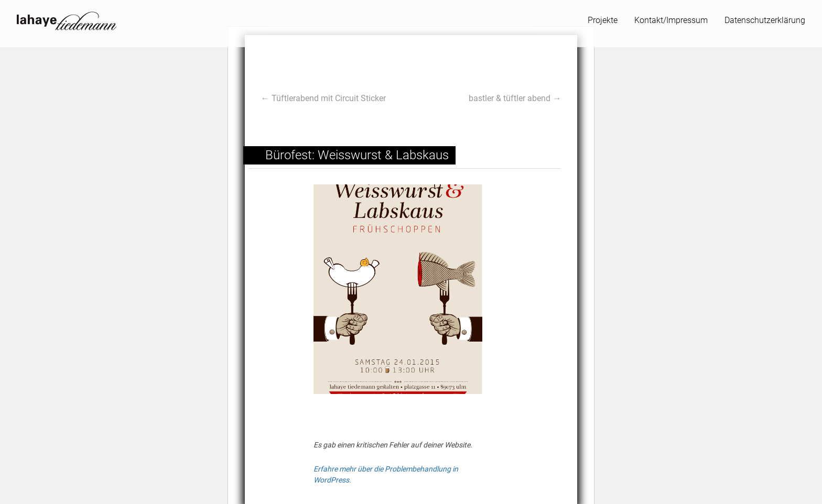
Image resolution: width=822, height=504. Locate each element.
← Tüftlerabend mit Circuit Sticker (323, 98)
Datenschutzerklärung (765, 19)
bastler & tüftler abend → (515, 98)
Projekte (603, 19)
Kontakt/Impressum (671, 19)
